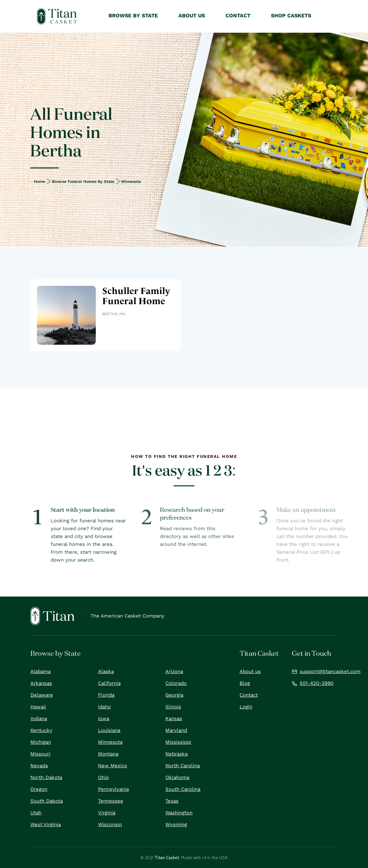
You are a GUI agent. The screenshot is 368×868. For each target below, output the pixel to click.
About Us (192, 16)
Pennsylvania (113, 789)
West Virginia (46, 825)
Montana (108, 754)
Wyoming (176, 825)
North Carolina (183, 766)
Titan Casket (167, 858)
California (109, 683)
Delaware (42, 695)
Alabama (41, 671)
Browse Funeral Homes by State (83, 182)
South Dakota (47, 801)
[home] (57, 16)
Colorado (176, 683)
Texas (172, 801)
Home (40, 182)
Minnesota (131, 182)
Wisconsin (110, 825)
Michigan (41, 742)
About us (250, 671)
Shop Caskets (291, 16)
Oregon (39, 789)
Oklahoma (177, 777)
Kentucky (41, 730)
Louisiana (109, 730)
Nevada (39, 766)
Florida (106, 695)
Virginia (107, 813)
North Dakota (46, 777)
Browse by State (133, 16)
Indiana (39, 719)
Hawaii (38, 707)
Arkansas (41, 683)
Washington (179, 813)
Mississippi (178, 742)
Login (246, 707)
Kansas (174, 719)
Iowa (104, 719)
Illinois (173, 707)
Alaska (106, 671)
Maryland (176, 730)
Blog (245, 683)
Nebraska (176, 754)
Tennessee (111, 801)
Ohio (103, 777)
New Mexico (113, 766)
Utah (36, 813)
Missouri (40, 754)
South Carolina (183, 789)
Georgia (174, 695)
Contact (249, 695)
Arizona (174, 671)
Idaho (104, 707)
